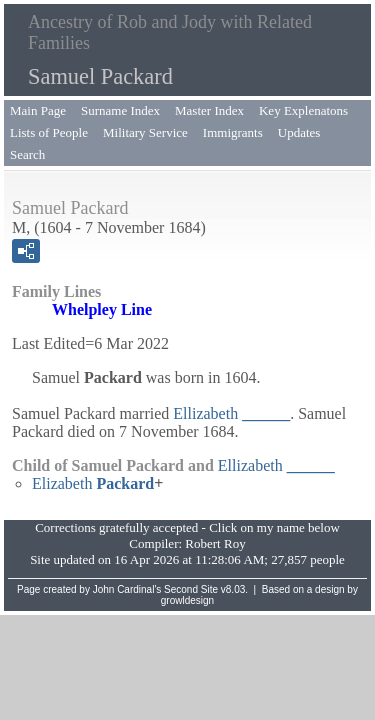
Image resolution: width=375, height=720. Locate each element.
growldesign (187, 600)
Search (27, 154)
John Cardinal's (127, 589)
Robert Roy (215, 543)
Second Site (191, 589)
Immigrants (233, 132)
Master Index (209, 110)
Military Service (145, 132)
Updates (299, 132)
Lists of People (49, 132)
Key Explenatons (303, 110)
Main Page (38, 110)
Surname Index (120, 110)
